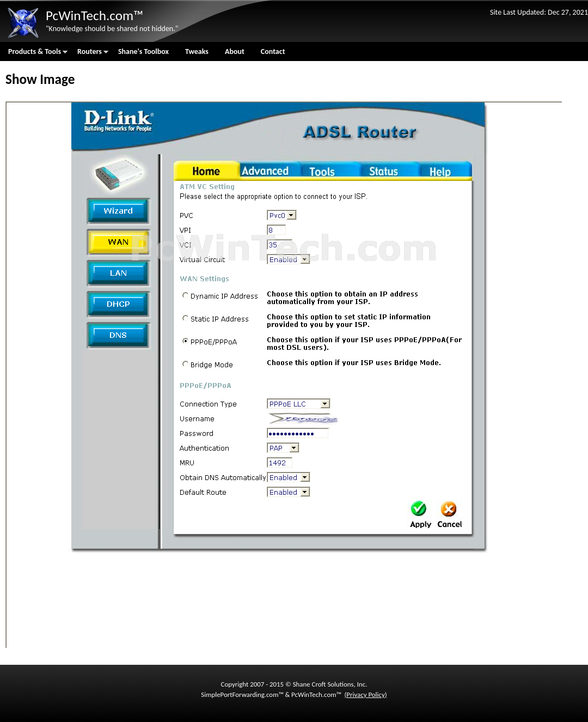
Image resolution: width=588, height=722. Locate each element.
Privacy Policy (365, 694)
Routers (89, 54)
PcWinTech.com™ (94, 16)
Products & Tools (34, 54)
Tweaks (197, 51)
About (235, 51)
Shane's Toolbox (143, 51)
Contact (273, 51)
